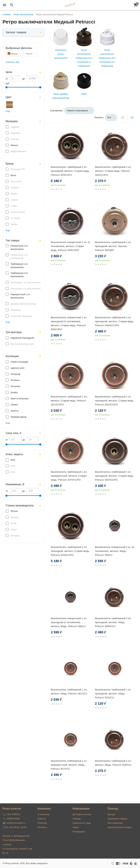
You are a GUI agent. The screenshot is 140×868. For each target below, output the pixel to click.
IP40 (13, 472)
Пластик (15, 139)
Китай (14, 523)
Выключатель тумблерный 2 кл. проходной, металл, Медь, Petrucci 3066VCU (113, 622)
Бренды (111, 814)
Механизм (16, 310)
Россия (14, 511)
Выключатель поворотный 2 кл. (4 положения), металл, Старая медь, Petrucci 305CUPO (70, 246)
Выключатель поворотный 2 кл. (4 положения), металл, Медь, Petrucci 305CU (114, 551)
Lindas (14, 206)
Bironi (13, 175)
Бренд (9, 164)
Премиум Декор (18, 417)
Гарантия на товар (82, 823)
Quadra (14, 392)
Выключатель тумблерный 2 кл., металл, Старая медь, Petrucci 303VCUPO (113, 171)
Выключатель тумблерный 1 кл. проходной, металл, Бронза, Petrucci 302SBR (113, 246)
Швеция (15, 517)
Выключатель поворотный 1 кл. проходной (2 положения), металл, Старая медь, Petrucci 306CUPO (69, 323)
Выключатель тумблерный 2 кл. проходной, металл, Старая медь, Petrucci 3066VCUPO (114, 321)
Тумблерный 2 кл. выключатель (19, 275)
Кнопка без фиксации (21, 316)
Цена (9, 72)
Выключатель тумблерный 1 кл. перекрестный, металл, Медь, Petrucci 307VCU (69, 765)
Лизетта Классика (19, 399)
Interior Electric (18, 212)
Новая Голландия (19, 362)
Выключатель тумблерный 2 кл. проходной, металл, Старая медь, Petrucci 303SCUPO (70, 551)
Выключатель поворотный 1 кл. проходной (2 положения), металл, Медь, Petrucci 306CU (69, 622)
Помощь (77, 819)
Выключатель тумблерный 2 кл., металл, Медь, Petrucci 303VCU (113, 763)
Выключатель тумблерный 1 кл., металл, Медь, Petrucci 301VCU (69, 692)
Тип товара (12, 240)
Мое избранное (115, 823)
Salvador (15, 188)
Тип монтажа (14, 332)
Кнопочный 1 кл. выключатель (26, 282)
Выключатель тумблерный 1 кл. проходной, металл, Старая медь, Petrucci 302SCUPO (114, 476)
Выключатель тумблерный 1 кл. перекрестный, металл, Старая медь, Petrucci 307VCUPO (69, 476)
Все (109, 117)
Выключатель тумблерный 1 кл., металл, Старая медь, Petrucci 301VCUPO (69, 401)
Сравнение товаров (117, 819)
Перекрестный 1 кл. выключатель (20, 296)
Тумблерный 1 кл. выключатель (19, 266)
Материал (12, 121)
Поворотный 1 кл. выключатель (19, 257)
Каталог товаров (16, 32)
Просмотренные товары (120, 827)
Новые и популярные (78, 111)
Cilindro (14, 405)
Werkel (14, 194)
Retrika (14, 224)
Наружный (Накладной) (22, 338)
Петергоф (15, 374)
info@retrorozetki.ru (16, 823)
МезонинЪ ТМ (18, 169)
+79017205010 (13, 814)
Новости (42, 819)
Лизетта (14, 411)
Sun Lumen (16, 181)
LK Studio (15, 218)
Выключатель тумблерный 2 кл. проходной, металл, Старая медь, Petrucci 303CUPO (70, 171)
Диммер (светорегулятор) (23, 304)
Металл (14, 145)
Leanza (14, 200)
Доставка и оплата (82, 814)
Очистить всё (13, 62)
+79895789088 (13, 819)
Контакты (42, 827)
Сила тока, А (14, 433)
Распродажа (79, 832)
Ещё (8, 111)
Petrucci (29, 54)
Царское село (17, 368)
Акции (76, 827)
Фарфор (15, 127)
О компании (43, 814)
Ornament (15, 386)
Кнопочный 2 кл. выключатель (26, 289)
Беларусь (15, 536)
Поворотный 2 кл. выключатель (19, 247)
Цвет (9, 97)
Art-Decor (15, 380)
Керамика (15, 133)
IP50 (13, 466)
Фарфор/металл (19, 151)
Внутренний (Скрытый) (22, 344)
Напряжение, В (15, 484)
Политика (42, 823)
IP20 (13, 460)
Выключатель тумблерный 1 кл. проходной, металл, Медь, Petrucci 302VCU (113, 693)
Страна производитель (20, 506)
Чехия (14, 529)
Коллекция (12, 356)
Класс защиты (14, 454)
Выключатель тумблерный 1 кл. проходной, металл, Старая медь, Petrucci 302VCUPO (114, 401)
